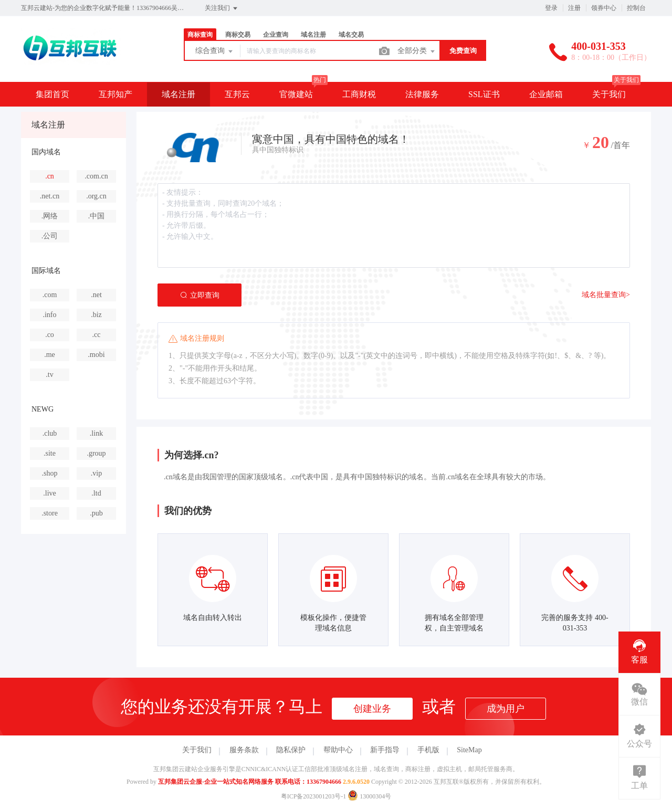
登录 (551, 8)
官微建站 (296, 94)
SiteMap (469, 750)
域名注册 (313, 35)
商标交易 (238, 35)
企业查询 (276, 35)
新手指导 (385, 750)
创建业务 (372, 709)
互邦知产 (115, 94)
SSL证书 (484, 94)
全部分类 (417, 51)
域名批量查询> (606, 295)
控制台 (636, 8)
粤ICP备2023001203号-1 (314, 796)
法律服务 (422, 94)
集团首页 (52, 94)
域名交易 (351, 35)
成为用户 (506, 709)
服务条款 (244, 750)
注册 (574, 8)
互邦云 (237, 94)
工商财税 (359, 94)
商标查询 (200, 35)
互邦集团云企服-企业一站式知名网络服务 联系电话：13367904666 (250, 782)
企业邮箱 (546, 94)
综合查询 (215, 51)
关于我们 (609, 94)
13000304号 (369, 796)
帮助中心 (338, 750)
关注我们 (222, 8)
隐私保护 (291, 750)
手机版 (428, 750)
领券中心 (604, 8)
